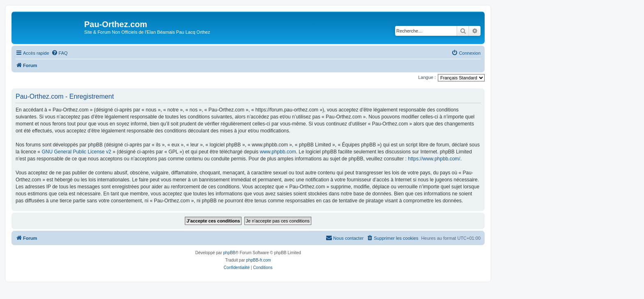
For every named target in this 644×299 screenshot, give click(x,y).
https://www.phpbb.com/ (434, 159)
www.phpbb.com (278, 152)
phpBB (229, 253)
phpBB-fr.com (259, 260)
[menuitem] (60, 53)
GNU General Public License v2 (76, 152)
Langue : (427, 77)
